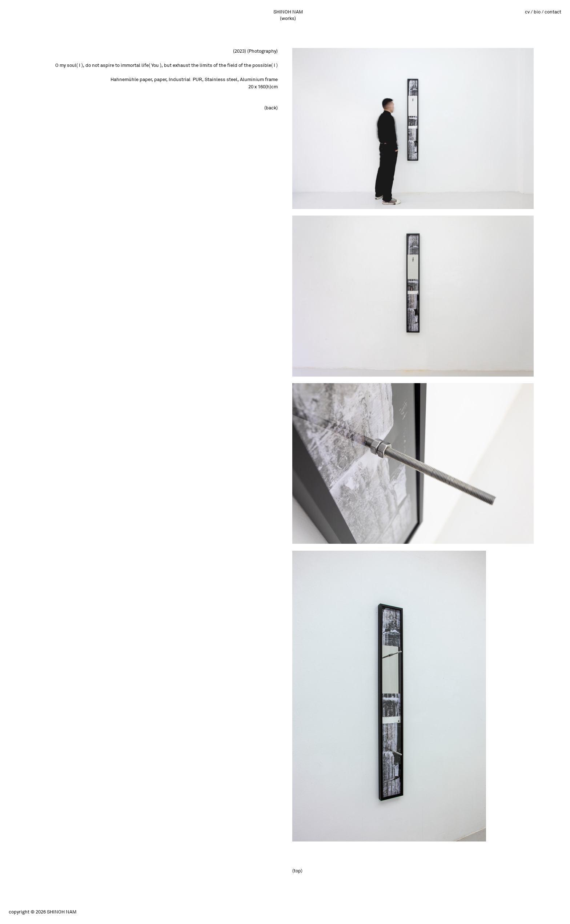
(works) (288, 19)
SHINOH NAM (288, 12)
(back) (271, 108)
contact (553, 12)
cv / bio (533, 12)
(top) (297, 871)
